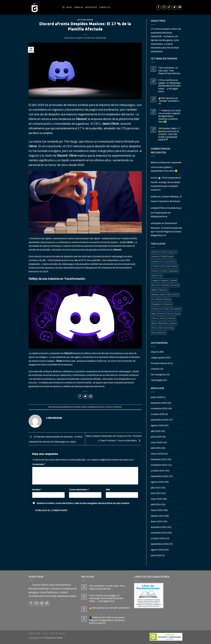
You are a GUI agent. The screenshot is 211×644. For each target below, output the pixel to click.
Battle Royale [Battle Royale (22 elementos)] (167, 257)
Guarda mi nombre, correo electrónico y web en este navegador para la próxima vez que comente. (83, 503)
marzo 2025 (157, 454)
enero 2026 (157, 397)
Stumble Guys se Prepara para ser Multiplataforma (166, 212)
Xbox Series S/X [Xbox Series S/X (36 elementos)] (159, 333)
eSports (155, 352)
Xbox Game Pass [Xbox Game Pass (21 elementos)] (166, 328)
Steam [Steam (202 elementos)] (177, 314)
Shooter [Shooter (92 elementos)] (161, 314)
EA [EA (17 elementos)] (163, 266)
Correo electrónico (79, 490)
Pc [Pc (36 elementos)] (153, 299)
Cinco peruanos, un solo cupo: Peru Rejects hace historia (169, 70)
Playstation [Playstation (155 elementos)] (156, 304)
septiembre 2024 (160, 476)
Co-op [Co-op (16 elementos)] (164, 261)
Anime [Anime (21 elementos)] (164, 252)
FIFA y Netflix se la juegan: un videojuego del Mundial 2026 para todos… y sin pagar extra (169, 86)
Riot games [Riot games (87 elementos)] (176, 309)
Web (108, 490)
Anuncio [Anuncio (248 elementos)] (173, 252)
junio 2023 (156, 555)
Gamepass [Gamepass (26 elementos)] (173, 271)
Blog (69, 7)
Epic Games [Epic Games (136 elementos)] (172, 266)
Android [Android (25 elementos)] (155, 252)
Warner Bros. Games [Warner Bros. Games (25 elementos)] (167, 323)
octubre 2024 (158, 471)
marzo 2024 (157, 510)
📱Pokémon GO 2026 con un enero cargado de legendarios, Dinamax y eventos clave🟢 (169, 116)
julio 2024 (156, 488)
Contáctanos (57, 633)
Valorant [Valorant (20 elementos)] (172, 318)
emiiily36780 (157, 208)
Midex (154, 162)
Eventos (79, 7)
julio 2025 (156, 431)
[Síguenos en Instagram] (164, 7)
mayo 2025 (156, 442)
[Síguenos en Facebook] (159, 7)
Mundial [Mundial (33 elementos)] (166, 285)
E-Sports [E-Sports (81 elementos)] (155, 266)
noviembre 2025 (159, 408)
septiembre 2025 (159, 420)
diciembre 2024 (159, 459)
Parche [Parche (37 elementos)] (176, 295)
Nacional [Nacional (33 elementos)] (175, 285)
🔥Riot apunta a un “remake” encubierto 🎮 (169, 101)
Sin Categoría (158, 375)
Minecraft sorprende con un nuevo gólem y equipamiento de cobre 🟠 (166, 167)
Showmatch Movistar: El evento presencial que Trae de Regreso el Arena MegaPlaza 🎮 (166, 229)
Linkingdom (100, 38)
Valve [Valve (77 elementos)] (154, 323)
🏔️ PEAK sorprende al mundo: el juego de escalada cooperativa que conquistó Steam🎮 (166, 184)
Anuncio (102, 407)
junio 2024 (156, 493)
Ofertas (155, 369)
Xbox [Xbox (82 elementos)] (154, 328)
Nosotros (91, 7)
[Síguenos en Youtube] (180, 7)
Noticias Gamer (85, 20)
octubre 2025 (158, 414)
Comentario (39, 464)
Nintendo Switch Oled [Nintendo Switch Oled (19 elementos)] (161, 295)
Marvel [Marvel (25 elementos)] (174, 281)
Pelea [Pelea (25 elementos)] (159, 299)
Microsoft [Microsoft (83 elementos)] (156, 285)
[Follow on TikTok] (169, 7)
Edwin (154, 197)
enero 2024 (157, 521)
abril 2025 (156, 448)
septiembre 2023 (159, 544)
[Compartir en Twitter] (85, 396)
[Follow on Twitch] (47, 604)
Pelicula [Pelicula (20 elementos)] (167, 299)
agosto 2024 (157, 482)
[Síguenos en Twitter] (174, 7)
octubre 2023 (158, 538)
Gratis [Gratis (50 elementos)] (154, 276)
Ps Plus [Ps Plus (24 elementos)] (165, 309)
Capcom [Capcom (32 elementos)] (155, 261)
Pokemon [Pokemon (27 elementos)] (168, 304)
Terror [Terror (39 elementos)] (154, 318)
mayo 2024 (157, 499)
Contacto (105, 7)
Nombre (37, 490)
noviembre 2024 (159, 465)
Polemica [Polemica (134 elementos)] (156, 309)
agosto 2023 (157, 550)
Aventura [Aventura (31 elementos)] (155, 257)
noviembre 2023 (159, 533)
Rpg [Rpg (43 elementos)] (153, 314)
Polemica (118, 407)
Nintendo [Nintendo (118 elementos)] (163, 290)
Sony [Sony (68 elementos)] (170, 314)
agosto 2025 (157, 425)
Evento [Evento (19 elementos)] (155, 271)
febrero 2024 (158, 516)
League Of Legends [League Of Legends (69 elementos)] (160, 281)
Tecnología (157, 380)
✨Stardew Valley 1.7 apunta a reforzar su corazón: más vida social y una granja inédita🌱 (169, 134)
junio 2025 (156, 437)
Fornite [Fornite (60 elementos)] (163, 271)
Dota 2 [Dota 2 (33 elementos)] (173, 261)
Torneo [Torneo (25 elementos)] (162, 318)
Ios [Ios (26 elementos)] (161, 276)
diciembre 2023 (159, 527)
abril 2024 (156, 504)
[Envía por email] (91, 396)
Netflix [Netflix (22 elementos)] (154, 290)
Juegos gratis (158, 358)
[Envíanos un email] (42, 604)
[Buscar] (63, 7)
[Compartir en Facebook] (80, 396)
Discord (109, 407)
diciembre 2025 (159, 403)
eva (153, 178)
